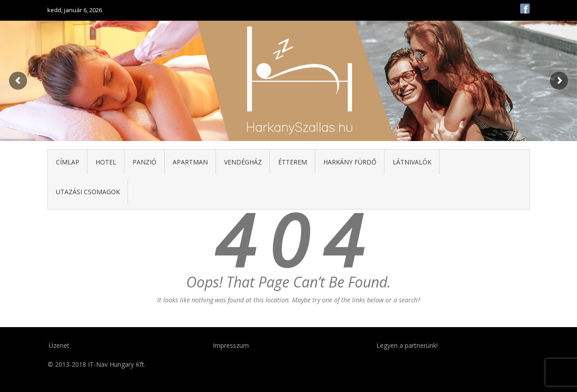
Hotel (106, 162)
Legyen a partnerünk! (407, 345)
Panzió (144, 162)
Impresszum (231, 345)
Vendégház (243, 162)
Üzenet (59, 345)
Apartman (190, 162)
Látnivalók (412, 162)
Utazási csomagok (88, 192)
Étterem (293, 162)
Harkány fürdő (350, 162)
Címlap (68, 162)
